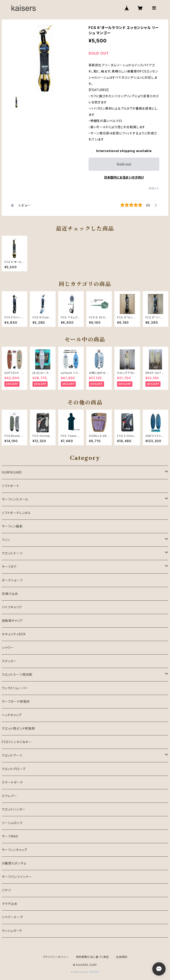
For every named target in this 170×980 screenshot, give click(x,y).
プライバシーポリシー (56, 957)
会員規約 (122, 957)
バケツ (6, 890)
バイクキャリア (12, 607)
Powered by (85, 972)
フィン (6, 540)
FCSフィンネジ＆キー (17, 742)
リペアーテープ (12, 917)
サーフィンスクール (15, 499)
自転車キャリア (12, 621)
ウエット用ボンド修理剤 (18, 728)
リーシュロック (12, 823)
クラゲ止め (10, 904)
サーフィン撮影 (12, 526)
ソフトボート (11, 486)
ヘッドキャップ (12, 715)
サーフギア (9, 567)
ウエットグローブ (14, 769)
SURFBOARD (12, 472)
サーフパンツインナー (17, 877)
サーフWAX (10, 836)
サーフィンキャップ (14, 850)
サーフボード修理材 (16, 701)
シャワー (8, 648)
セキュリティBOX (14, 634)
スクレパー (9, 796)
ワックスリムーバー (15, 688)
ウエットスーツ (12, 553)
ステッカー (9, 661)
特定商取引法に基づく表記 (93, 957)
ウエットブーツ (12, 755)
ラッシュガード (12, 931)
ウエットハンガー (14, 809)
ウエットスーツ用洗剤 (17, 675)
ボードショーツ (12, 580)
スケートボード (12, 782)
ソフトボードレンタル (16, 513)
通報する (154, 188)
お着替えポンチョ (14, 863)
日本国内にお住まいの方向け (124, 177)
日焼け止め (10, 594)
